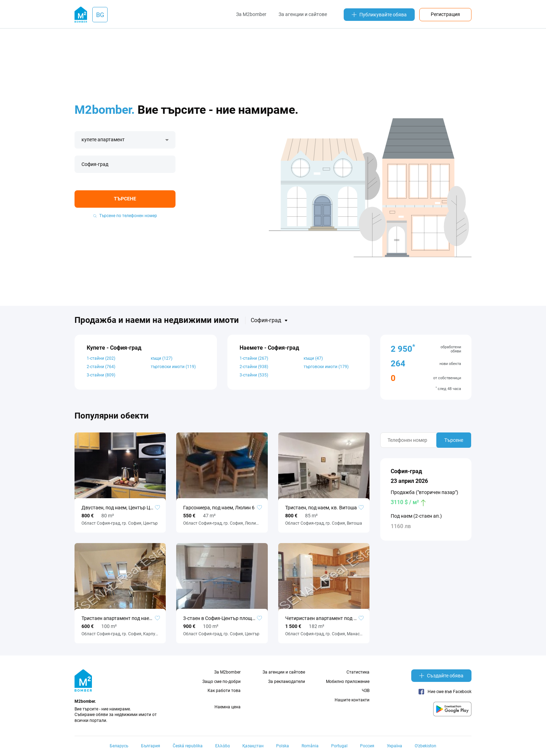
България (151, 746)
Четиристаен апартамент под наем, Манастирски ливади (324, 618)
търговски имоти (173, 367)
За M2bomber (251, 14)
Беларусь (119, 746)
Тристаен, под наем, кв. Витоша (321, 508)
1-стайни (101, 358)
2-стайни (101, 367)
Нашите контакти (352, 700)
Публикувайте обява (379, 15)
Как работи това (224, 691)
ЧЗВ (366, 691)
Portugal (339, 746)
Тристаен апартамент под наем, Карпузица (120, 618)
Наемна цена (228, 707)
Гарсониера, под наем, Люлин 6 (219, 508)
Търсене (125, 199)
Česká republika (188, 746)
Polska (283, 746)
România (310, 746)
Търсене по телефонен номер (125, 216)
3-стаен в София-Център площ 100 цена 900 (222, 618)
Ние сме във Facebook (445, 692)
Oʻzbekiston (426, 746)
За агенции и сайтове (303, 14)
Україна (395, 746)
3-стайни (101, 375)
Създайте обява (441, 676)
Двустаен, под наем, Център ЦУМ (119, 508)
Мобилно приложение (348, 682)
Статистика (358, 672)
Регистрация (445, 14)
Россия (367, 746)
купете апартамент (103, 140)
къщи (162, 358)
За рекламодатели (287, 682)
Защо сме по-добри (221, 682)
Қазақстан (253, 746)
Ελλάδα (223, 746)
